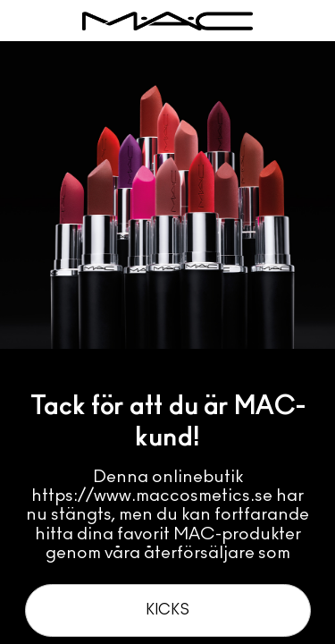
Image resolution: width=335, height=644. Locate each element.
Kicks (167, 610)
